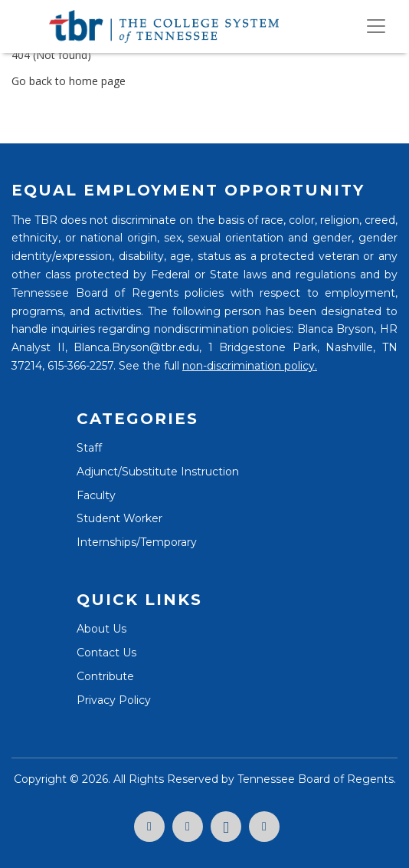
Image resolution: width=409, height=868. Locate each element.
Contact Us (106, 653)
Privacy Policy (114, 700)
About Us (101, 629)
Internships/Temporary (137, 542)
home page (97, 81)
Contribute (105, 676)
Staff (89, 448)
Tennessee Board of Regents (316, 779)
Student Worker (119, 518)
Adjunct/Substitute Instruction (158, 472)
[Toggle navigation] (376, 26)
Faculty (96, 495)
